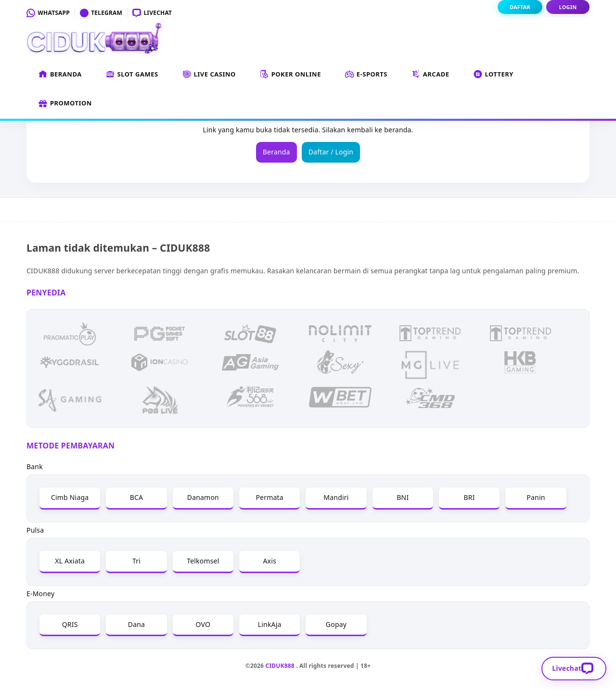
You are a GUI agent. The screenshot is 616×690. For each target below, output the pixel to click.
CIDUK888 (280, 666)
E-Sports (366, 75)
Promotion (65, 103)
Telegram (101, 13)
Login (568, 7)
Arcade (430, 75)
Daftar (520, 7)
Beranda (60, 75)
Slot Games (132, 75)
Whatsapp (48, 13)
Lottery (494, 75)
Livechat (152, 13)
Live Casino (209, 75)
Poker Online (290, 75)
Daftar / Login (331, 152)
